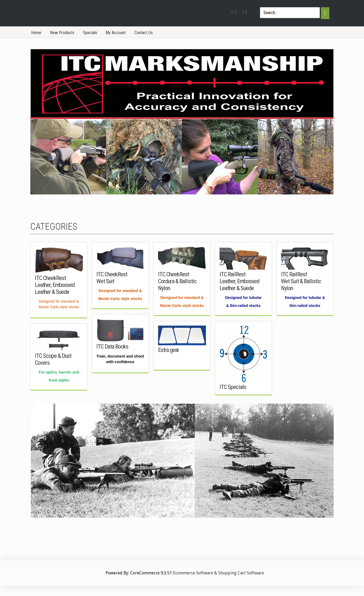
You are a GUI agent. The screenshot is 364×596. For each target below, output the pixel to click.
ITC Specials (233, 387)
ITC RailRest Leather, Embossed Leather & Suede (239, 281)
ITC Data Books (112, 346)
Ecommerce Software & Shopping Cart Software (218, 573)
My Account (116, 33)
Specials (90, 33)
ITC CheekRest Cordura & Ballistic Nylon (177, 281)
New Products (62, 33)
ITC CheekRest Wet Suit (112, 278)
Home (36, 33)
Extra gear (169, 350)
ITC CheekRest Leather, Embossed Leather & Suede (55, 285)
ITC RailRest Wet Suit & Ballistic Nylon (301, 281)
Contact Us (144, 33)
